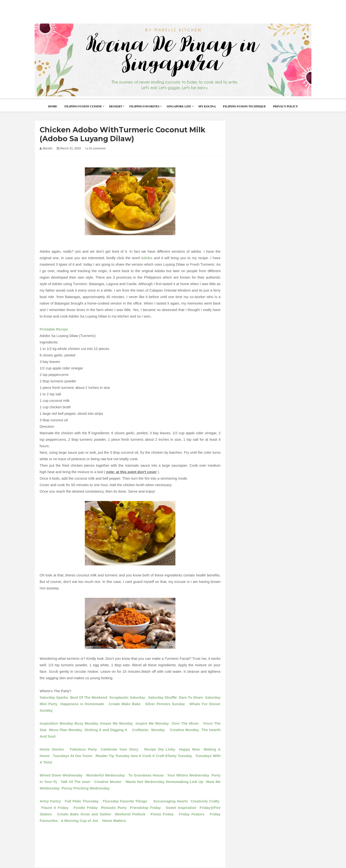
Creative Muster (108, 782)
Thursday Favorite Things (126, 801)
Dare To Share (191, 697)
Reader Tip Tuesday (113, 756)
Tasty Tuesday (180, 756)
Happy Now (189, 749)
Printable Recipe (54, 329)
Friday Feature (192, 814)
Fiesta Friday (161, 814)
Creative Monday (186, 730)
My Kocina (207, 106)
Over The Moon (185, 723)
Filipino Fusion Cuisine (83, 106)
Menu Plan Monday (66, 730)
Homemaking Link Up (185, 782)
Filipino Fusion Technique (244, 106)
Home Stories (53, 749)
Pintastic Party (115, 808)
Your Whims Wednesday (189, 775)
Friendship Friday (145, 808)
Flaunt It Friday (54, 808)
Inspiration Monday (56, 723)
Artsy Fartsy (51, 801)
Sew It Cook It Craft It (149, 756)
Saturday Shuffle (163, 697)
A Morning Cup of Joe (79, 821)
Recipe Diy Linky (160, 749)
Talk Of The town (76, 782)
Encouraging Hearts (171, 801)
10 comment (95, 148)
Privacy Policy (286, 106)
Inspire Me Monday (151, 723)
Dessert (116, 106)
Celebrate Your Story (120, 749)
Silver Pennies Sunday (165, 704)
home (53, 106)
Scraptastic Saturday (128, 697)
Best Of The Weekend (89, 697)
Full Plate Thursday (82, 801)
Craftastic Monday (148, 730)
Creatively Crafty (205, 801)
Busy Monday (86, 723)
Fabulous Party (83, 749)
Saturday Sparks (54, 697)
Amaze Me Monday (116, 723)
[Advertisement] (173, 11)
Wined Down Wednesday (61, 775)
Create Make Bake (124, 704)
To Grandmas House (146, 775)
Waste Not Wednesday (144, 782)
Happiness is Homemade (82, 704)
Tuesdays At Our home (73, 756)
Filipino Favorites (144, 106)
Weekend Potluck (130, 814)
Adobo (146, 258)
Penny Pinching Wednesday (86, 788)
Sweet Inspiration (181, 808)
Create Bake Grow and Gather (84, 814)
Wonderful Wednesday (105, 775)
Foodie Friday (86, 808)
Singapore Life (179, 106)
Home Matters (113, 821)
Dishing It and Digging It (106, 730)
